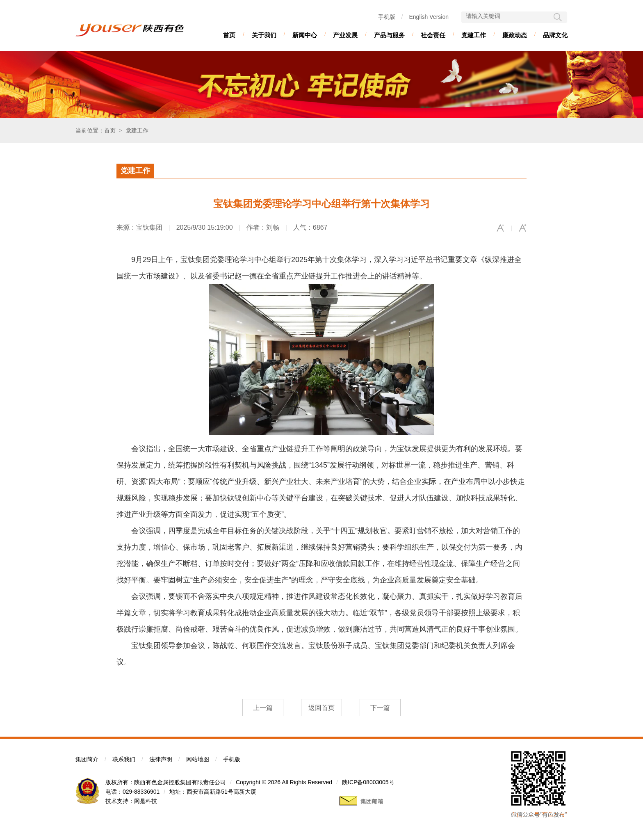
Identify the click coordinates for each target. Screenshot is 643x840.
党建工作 (474, 35)
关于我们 (264, 35)
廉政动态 (515, 35)
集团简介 (87, 759)
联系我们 (124, 759)
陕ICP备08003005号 (368, 782)
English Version (429, 17)
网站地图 (198, 759)
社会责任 (433, 35)
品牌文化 (555, 35)
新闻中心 (305, 35)
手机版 (387, 17)
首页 (229, 35)
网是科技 (146, 801)
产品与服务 (389, 35)
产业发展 (345, 35)
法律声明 (161, 759)
